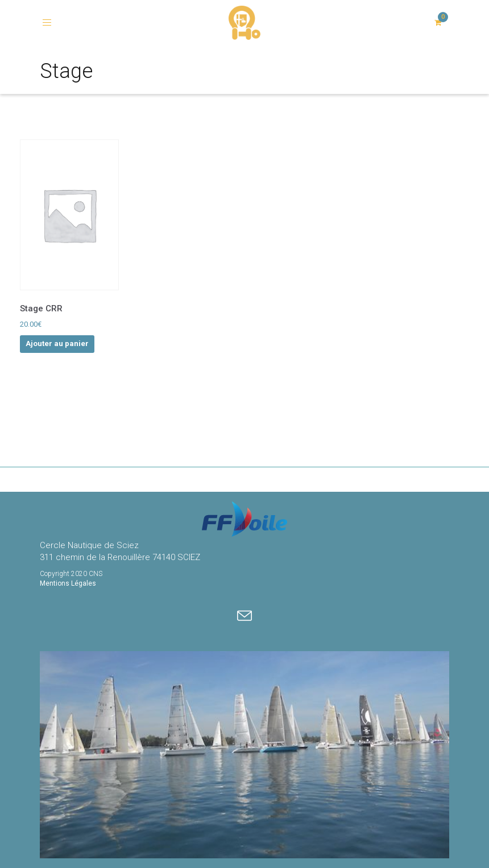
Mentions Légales (68, 583)
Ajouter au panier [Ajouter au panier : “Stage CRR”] (57, 344)
